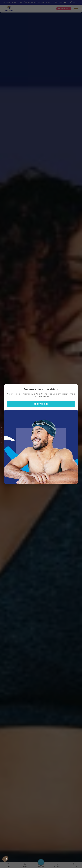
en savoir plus (41, 404)
